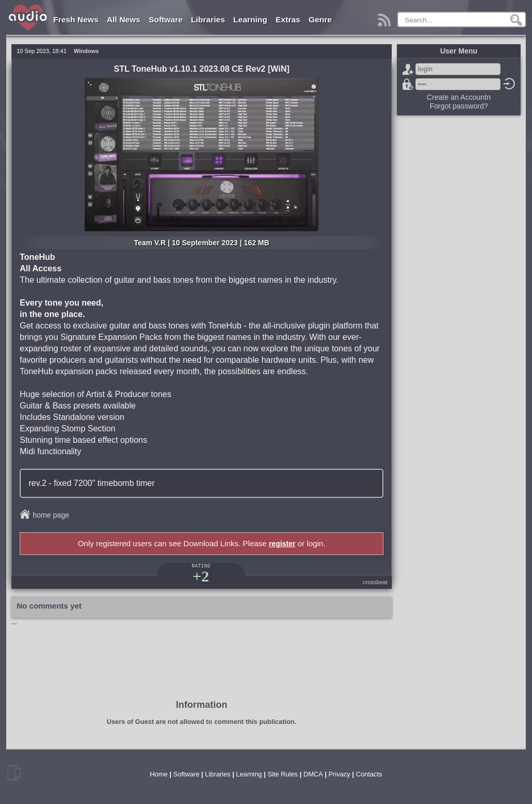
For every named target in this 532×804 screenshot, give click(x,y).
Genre (320, 19)
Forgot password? (408, 84)
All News (124, 19)
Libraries (208, 19)
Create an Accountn (459, 97)
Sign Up (408, 69)
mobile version (14, 773)
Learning (250, 19)
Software (165, 19)
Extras (288, 19)
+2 (201, 576)
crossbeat (375, 582)
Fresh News (76, 19)
